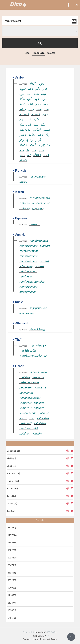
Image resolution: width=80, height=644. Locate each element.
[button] (68, 5)
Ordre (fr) (12, 503)
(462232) (11, 527)
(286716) (11, 565)
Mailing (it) (13, 458)
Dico (27, 53)
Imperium (40, 632)
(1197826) (12, 535)
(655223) (11, 580)
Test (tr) (11, 496)
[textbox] (40, 21)
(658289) (11, 550)
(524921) (11, 588)
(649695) (11, 618)
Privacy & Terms (49, 639)
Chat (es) (12, 466)
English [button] (38, 636)
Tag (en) (11, 511)
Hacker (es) (13, 481)
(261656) (11, 573)
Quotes (51, 53)
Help (36, 639)
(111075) (11, 595)
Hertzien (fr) (13, 473)
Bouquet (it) (13, 451)
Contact (27, 639)
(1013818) (12, 558)
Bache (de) (12, 488)
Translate (38, 53)
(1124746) (12, 603)
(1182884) (12, 543)
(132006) (11, 610)
